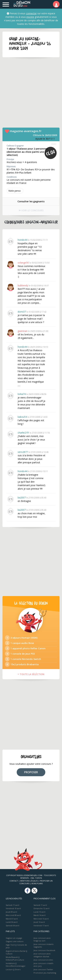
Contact (14, 881)
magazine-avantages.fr (26, 131)
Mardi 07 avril (12, 919)
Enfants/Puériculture (15, 960)
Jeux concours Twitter (43, 969)
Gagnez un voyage (14, 938)
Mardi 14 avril (40, 915)
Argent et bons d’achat (16, 951)
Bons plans (37, 883)
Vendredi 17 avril (41, 926)
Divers (18, 969)
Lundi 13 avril (39, 912)
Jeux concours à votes (43, 960)
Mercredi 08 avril (13, 915)
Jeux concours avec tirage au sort (42, 939)
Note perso (15, 191)
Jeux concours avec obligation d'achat (42, 955)
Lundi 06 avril (12, 922)
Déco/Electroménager (16, 966)
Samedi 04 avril (12, 926)
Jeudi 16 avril (39, 922)
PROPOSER (31, 772)
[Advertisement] (31, 92)
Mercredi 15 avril (41, 919)
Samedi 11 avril (12, 905)
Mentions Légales (29, 881)
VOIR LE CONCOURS (31, 210)
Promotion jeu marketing (45, 973)
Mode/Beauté (12, 957)
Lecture (9, 969)
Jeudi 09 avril (11, 912)
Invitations (10, 963)
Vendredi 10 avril (13, 908)
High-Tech (10, 945)
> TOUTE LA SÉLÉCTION (31, 674)
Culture (9, 954)
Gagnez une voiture (15, 941)
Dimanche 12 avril (41, 908)
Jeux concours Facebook (44, 950)
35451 (54, 144)
